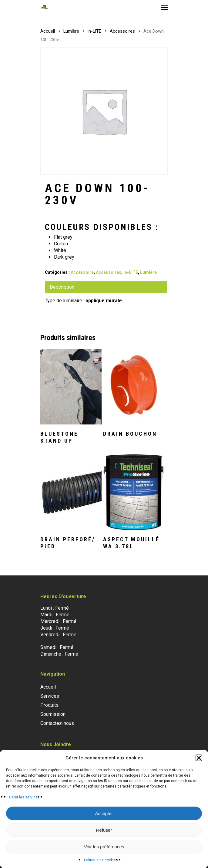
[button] (199, 758)
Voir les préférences (104, 847)
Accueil (48, 31)
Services (50, 696)
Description (62, 287)
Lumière (71, 31)
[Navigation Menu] (164, 7)
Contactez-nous (57, 723)
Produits (49, 705)
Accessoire (82, 272)
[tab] (106, 287)
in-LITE (94, 31)
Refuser (104, 830)
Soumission (53, 714)
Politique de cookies (101, 860)
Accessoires (122, 31)
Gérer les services (24, 797)
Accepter (104, 813)
